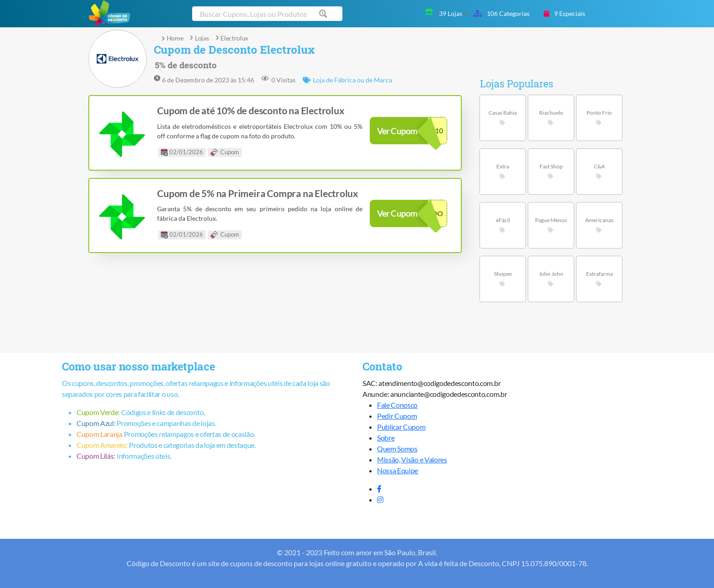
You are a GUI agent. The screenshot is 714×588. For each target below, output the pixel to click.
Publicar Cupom (401, 427)
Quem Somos (397, 449)
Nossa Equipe (398, 470)
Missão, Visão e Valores (412, 459)
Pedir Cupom (397, 416)
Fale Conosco (397, 405)
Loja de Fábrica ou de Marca (347, 80)
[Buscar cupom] (267, 14)
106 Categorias (502, 13)
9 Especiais (564, 13)
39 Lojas (454, 13)
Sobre (386, 438)
